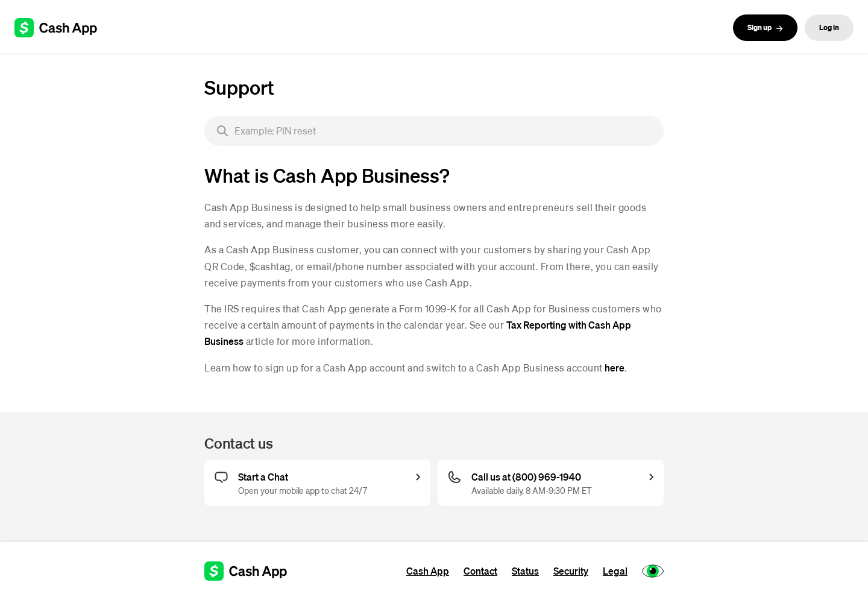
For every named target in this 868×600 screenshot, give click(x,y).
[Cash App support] (62, 28)
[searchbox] (434, 131)
